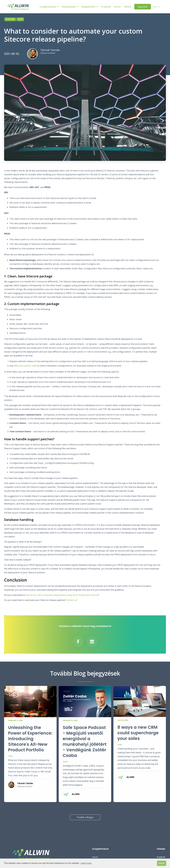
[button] (49, 7)
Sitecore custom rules (25, 366)
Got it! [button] (161, 863)
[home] (18, 7)
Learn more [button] (86, 863)
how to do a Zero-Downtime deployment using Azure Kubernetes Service (62, 595)
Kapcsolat (143, 7)
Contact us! (72, 600)
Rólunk (128, 7)
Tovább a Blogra (85, 817)
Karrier (117, 7)
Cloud (95, 857)
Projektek (106, 7)
